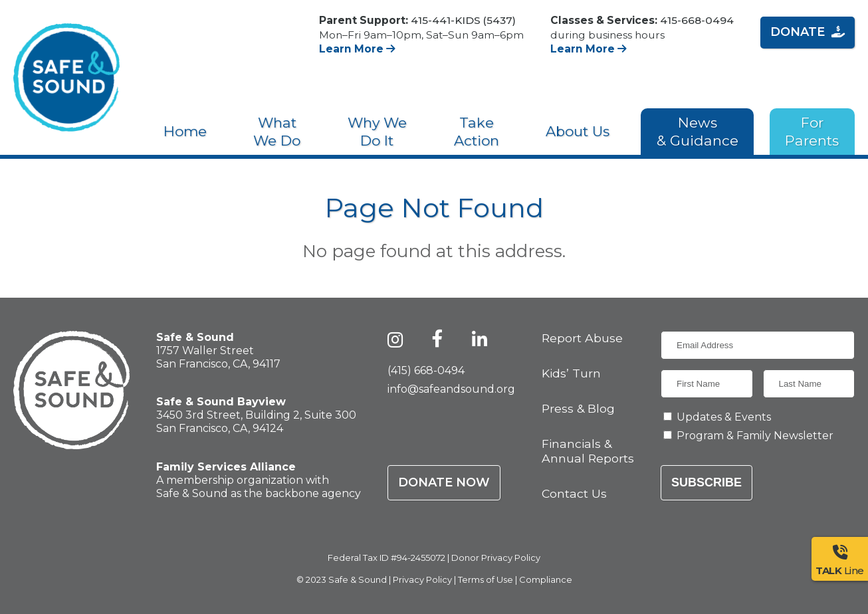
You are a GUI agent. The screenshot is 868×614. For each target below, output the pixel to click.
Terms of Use (486, 579)
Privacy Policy (422, 579)
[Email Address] (758, 345)
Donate (808, 32)
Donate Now (444, 482)
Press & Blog (578, 408)
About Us (578, 131)
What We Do (277, 132)
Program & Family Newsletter (755, 436)
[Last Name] (809, 384)
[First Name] (707, 384)
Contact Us (574, 493)
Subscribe (706, 482)
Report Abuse (582, 338)
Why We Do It (377, 132)
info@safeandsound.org (451, 389)
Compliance (546, 579)
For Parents (812, 132)
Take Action (477, 132)
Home (185, 131)
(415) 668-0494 (426, 370)
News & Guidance (698, 132)
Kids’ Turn (571, 373)
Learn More (357, 49)
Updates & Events (724, 417)
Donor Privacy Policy (496, 558)
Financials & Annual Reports (588, 451)
